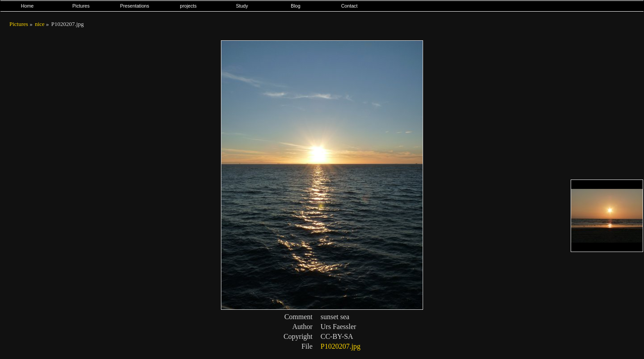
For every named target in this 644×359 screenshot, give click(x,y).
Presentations (134, 6)
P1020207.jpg (341, 346)
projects (188, 6)
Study (242, 6)
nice (40, 24)
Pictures (81, 6)
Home (27, 6)
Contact (350, 6)
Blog (295, 6)
